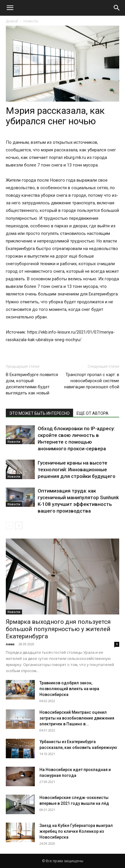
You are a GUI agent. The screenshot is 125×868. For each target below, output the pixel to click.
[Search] (117, 8)
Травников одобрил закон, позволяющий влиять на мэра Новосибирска (69, 689)
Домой (12, 21)
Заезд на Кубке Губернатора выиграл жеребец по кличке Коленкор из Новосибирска (76, 831)
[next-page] (19, 526)
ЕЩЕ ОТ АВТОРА (93, 413)
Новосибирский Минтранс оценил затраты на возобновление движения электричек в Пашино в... (77, 718)
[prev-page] (9, 526)
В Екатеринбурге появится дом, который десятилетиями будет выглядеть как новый (32, 384)
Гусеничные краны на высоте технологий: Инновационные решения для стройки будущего (77, 470)
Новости (31, 21)
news (10, 644)
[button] (10, 8)
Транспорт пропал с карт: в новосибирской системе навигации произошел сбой (92, 381)
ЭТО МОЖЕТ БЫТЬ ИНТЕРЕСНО (39, 413)
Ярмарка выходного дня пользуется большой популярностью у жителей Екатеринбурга (58, 629)
